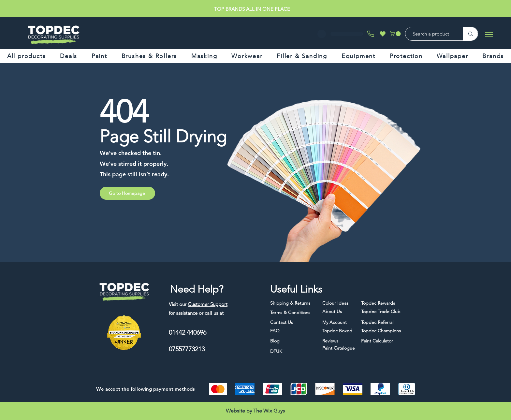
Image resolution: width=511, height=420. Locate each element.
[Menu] (489, 34)
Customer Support (208, 304)
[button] (396, 34)
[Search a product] (431, 34)
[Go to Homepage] (127, 193)
